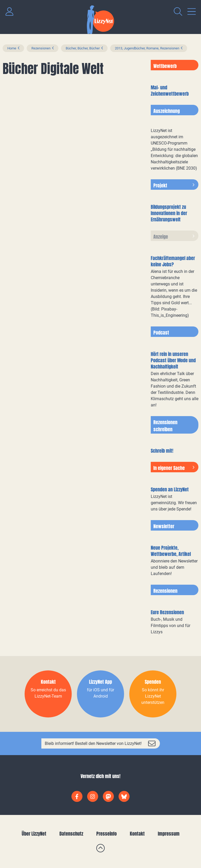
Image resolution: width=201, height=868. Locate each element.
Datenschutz (71, 834)
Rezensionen (41, 48)
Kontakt (137, 834)
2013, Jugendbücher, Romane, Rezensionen (147, 48)
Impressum (169, 834)
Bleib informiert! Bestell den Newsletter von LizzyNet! (93, 743)
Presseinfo (107, 834)
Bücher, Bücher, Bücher (83, 48)
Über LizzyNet (34, 834)
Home (12, 48)
